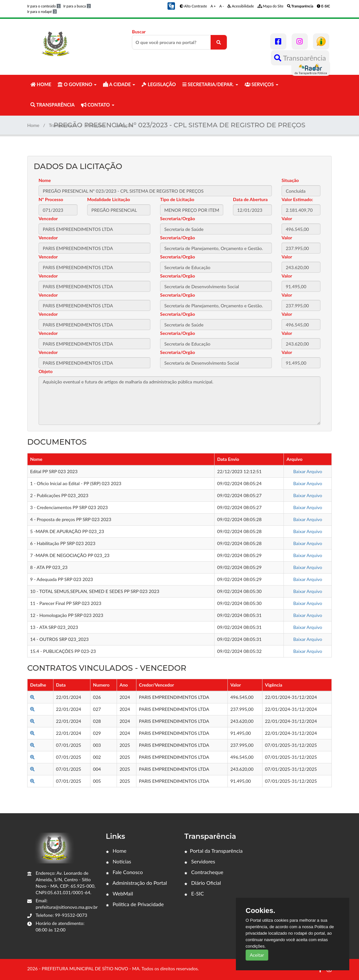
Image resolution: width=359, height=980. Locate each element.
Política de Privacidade (135, 904)
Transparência (300, 58)
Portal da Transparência (214, 851)
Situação (290, 180)
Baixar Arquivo (308, 471)
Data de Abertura (250, 199)
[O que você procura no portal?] (219, 42)
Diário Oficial (203, 883)
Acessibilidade (241, 6)
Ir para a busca (77, 6)
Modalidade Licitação (109, 199)
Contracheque (204, 872)
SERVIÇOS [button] (261, 84)
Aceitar (257, 955)
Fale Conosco (124, 872)
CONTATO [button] (98, 105)
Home (33, 125)
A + (213, 6)
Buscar (179, 39)
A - (222, 6)
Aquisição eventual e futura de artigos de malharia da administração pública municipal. (179, 401)
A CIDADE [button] (119, 84)
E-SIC (194, 893)
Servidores (200, 861)
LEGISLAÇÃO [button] (159, 84)
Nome (45, 180)
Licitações (96, 125)
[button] (171, 5)
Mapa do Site (271, 6)
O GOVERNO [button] (77, 84)
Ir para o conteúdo (44, 6)
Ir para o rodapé (42, 11)
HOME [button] (41, 84)
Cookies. (261, 911)
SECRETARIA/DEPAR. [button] (210, 84)
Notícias (119, 861)
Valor (287, 218)
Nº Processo (51, 199)
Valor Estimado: (297, 199)
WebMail (120, 893)
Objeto (46, 371)
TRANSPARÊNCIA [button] (52, 105)
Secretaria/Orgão (178, 218)
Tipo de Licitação (177, 199)
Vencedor (48, 218)
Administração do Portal (137, 883)
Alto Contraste (193, 6)
